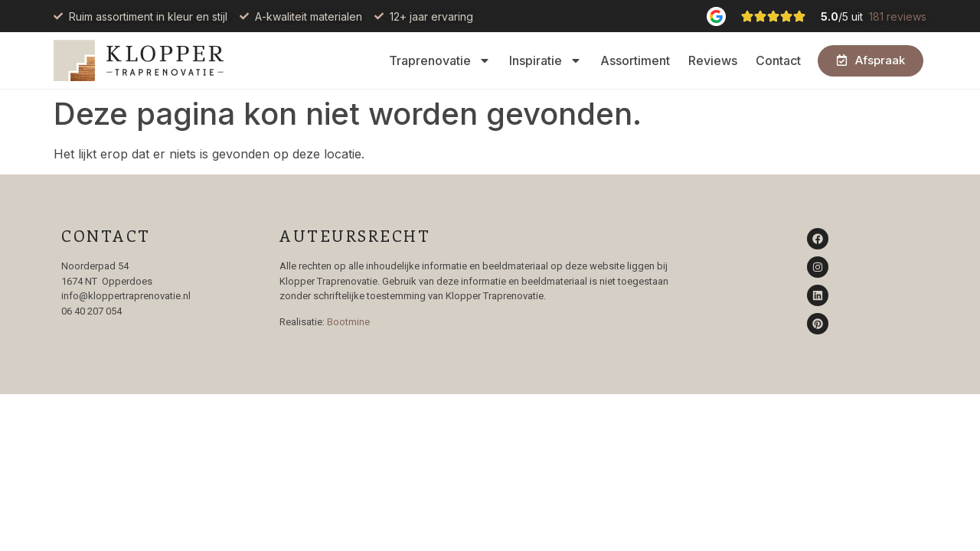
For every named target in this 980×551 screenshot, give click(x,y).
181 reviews (898, 16)
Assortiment (635, 60)
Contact (778, 60)
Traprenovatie (440, 60)
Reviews (713, 60)
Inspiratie (546, 60)
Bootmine (348, 322)
